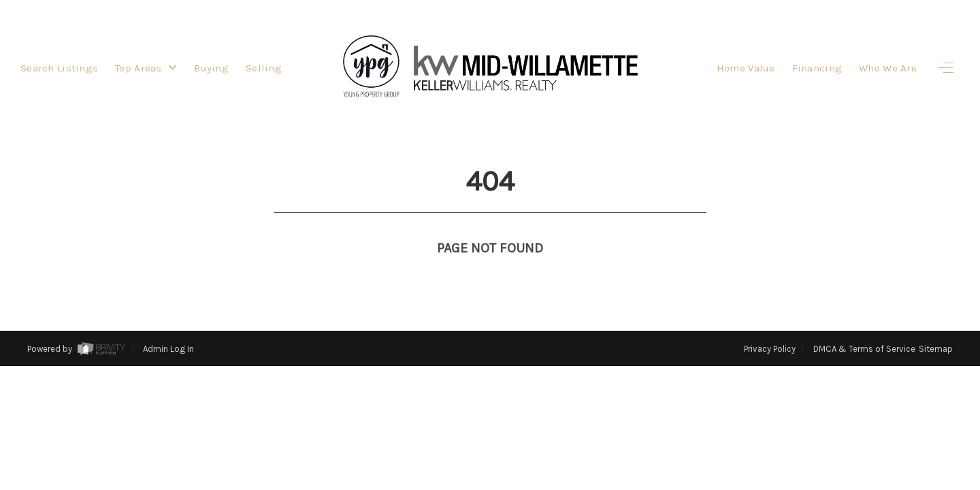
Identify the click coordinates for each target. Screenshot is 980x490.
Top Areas (146, 68)
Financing (817, 68)
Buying (211, 68)
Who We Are (888, 68)
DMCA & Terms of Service (864, 349)
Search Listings (59, 68)
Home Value (746, 68)
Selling (264, 68)
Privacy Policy (770, 349)
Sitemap (936, 349)
